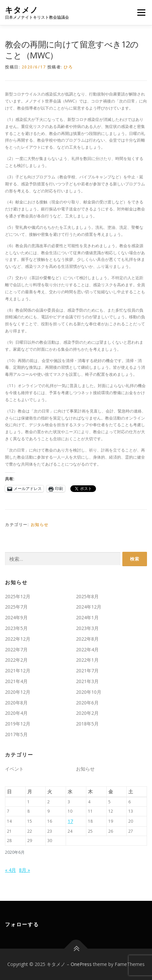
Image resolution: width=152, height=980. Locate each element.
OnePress (81, 964)
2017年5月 (16, 734)
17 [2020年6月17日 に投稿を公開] (70, 821)
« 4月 (10, 870)
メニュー (141, 13)
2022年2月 (16, 660)
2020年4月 (16, 713)
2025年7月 (16, 607)
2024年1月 (87, 617)
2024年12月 (89, 607)
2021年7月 (87, 671)
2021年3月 (87, 681)
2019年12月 (18, 724)
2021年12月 (18, 671)
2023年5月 (16, 628)
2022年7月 (16, 649)
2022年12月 (18, 639)
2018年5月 (87, 724)
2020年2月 (87, 713)
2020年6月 (87, 703)
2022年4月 (87, 649)
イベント (14, 769)
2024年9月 (16, 617)
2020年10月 (89, 692)
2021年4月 (16, 681)
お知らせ (40, 525)
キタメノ (22, 10)
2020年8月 (16, 703)
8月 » (24, 870)
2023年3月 (87, 628)
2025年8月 (87, 596)
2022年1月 (87, 660)
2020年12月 (18, 692)
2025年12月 (18, 596)
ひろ (68, 67)
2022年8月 (87, 639)
